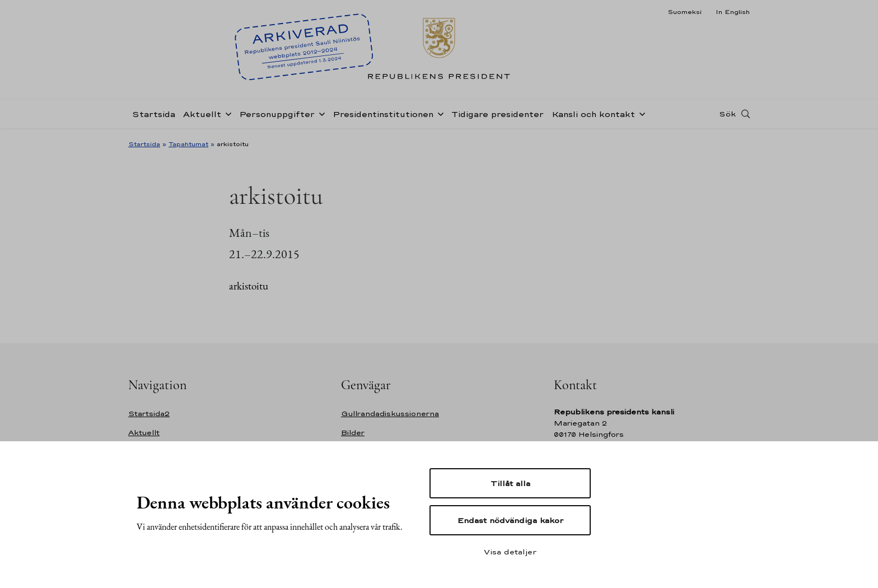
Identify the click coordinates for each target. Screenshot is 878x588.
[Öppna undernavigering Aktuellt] (226, 113)
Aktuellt (202, 114)
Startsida (154, 114)
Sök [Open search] (727, 114)
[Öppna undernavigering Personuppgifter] (320, 113)
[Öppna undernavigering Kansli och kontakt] (640, 113)
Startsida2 (149, 414)
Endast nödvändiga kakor (510, 520)
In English (733, 12)
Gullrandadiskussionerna (390, 414)
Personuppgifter (277, 114)
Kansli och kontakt (593, 114)
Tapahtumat (188, 144)
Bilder (353, 433)
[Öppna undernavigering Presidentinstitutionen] (438, 113)
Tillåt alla (510, 483)
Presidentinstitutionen (383, 114)
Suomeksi (685, 12)
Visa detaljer (510, 552)
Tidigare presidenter (498, 114)
